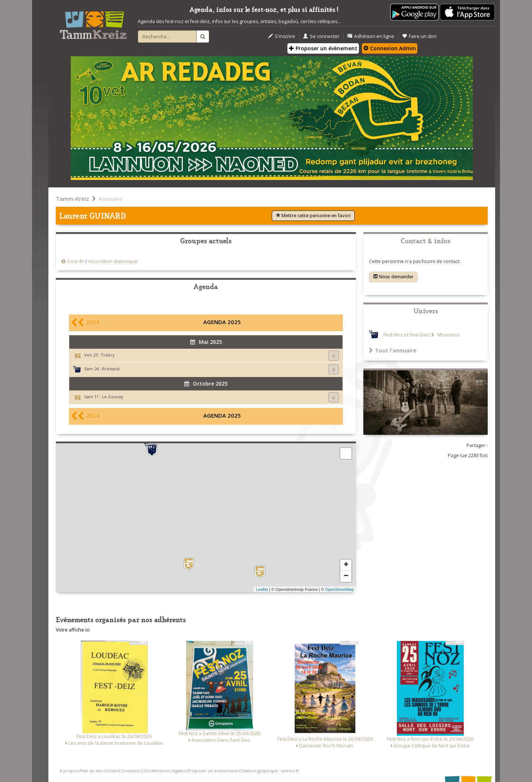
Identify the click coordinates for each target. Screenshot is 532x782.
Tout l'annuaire (393, 350)
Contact (112, 771)
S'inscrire (282, 36)
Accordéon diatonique (113, 261)
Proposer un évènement (323, 48)
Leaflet (262, 589)
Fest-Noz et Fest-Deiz (407, 335)
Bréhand (111, 369)
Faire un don (419, 36)
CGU (146, 771)
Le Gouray (113, 397)
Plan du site (91, 771)
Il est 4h (76, 261)
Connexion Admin (390, 48)
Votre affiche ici (73, 630)
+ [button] (346, 565)
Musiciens (448, 335)
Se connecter (321, 36)
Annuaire (110, 199)
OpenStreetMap (340, 589)
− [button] (346, 576)
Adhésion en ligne (371, 36)
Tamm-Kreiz (72, 199)
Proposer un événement (212, 771)
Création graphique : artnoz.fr (269, 771)
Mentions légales (168, 771)
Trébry (108, 355)
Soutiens (131, 771)
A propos (69, 771)
